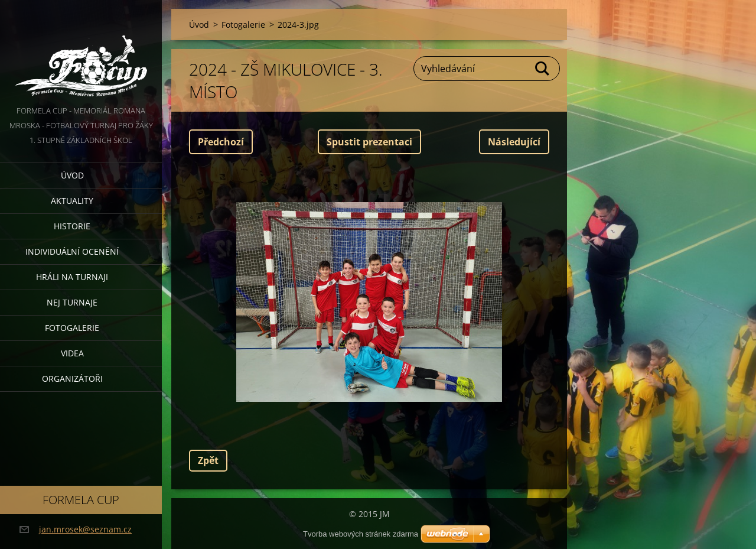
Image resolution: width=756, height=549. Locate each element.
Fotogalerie (72, 328)
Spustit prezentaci (369, 142)
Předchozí (221, 142)
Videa (72, 353)
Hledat (543, 69)
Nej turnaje (72, 302)
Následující (514, 142)
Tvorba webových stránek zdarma (361, 534)
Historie (72, 226)
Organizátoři (72, 379)
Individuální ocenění (72, 251)
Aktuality (72, 201)
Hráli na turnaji (72, 277)
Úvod (72, 175)
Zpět (208, 460)
